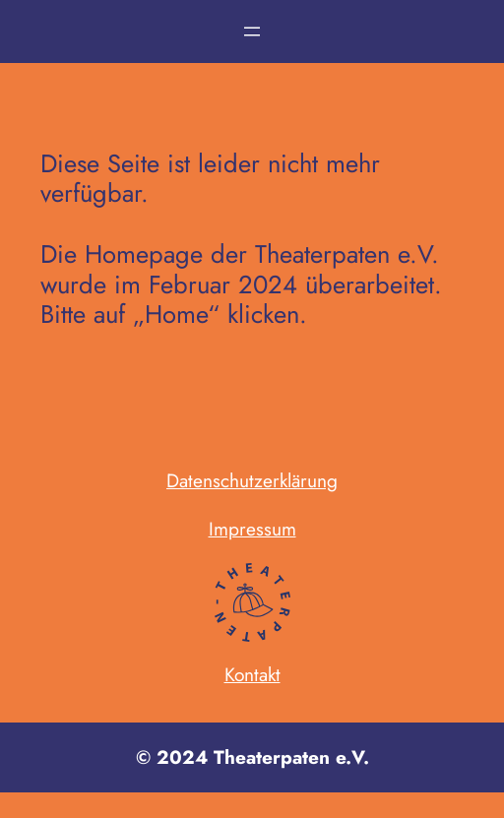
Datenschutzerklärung (252, 480)
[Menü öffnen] (252, 31)
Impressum (252, 529)
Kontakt (252, 674)
